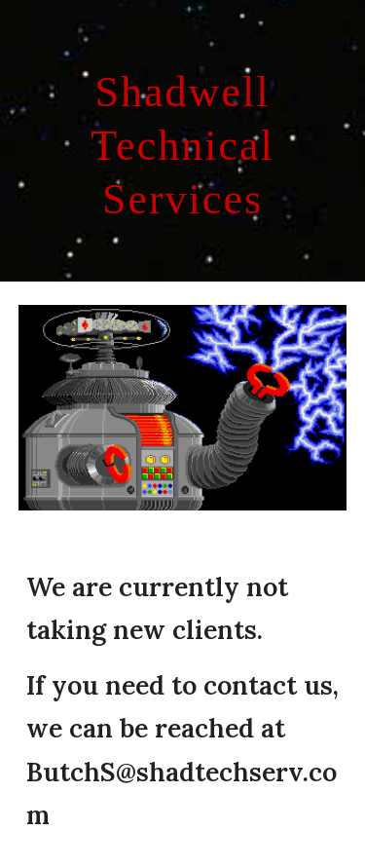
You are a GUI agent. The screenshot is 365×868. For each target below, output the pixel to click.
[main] (183, 141)
